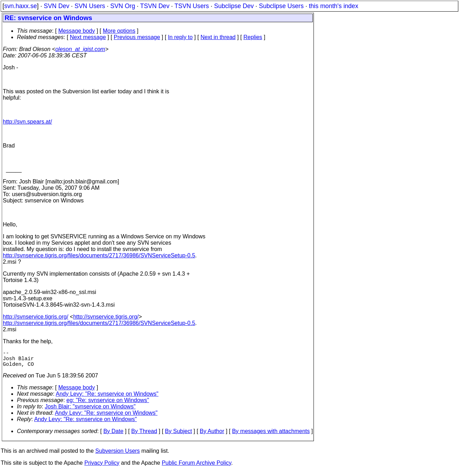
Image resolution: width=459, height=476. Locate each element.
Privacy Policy (102, 467)
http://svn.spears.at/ (27, 122)
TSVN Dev (155, 6)
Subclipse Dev (234, 6)
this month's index (334, 6)
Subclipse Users (281, 6)
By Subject (178, 435)
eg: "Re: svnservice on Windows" (108, 404)
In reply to (180, 37)
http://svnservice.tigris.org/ (36, 317)
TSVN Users (192, 6)
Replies (253, 37)
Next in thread (218, 37)
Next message (88, 37)
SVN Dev (56, 6)
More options (119, 31)
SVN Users (90, 6)
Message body (76, 31)
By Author (212, 435)
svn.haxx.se (21, 6)
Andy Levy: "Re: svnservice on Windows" (107, 398)
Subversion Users (118, 455)
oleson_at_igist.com (80, 49)
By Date (113, 435)
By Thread (144, 435)
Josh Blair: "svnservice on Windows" (90, 411)
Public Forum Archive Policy (196, 467)
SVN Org (123, 6)
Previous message (137, 37)
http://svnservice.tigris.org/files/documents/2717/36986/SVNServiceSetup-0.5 (99, 255)
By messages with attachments (271, 435)
